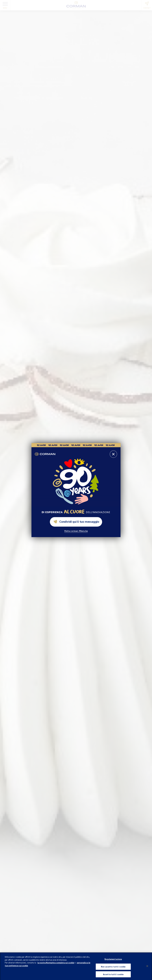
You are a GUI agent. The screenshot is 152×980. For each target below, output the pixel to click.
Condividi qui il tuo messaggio (76, 521)
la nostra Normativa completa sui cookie (56, 964)
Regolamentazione (113, 961)
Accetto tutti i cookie (113, 976)
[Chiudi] (147, 968)
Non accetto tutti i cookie (113, 968)
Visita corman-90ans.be (76, 531)
